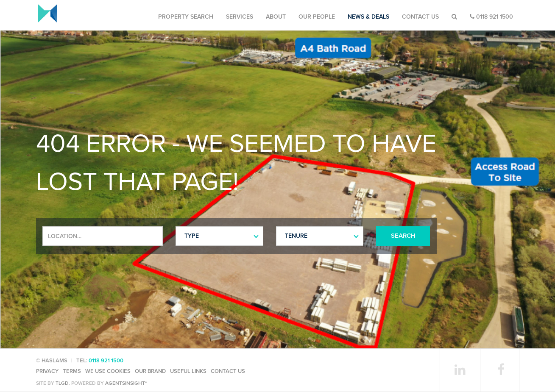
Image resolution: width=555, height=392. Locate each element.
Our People (317, 17)
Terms (72, 371)
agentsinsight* (126, 383)
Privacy (47, 371)
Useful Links (188, 371)
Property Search (186, 17)
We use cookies (108, 371)
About (276, 17)
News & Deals (368, 17)
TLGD (62, 383)
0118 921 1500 (491, 17)
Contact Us (420, 17)
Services (240, 17)
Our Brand (150, 371)
